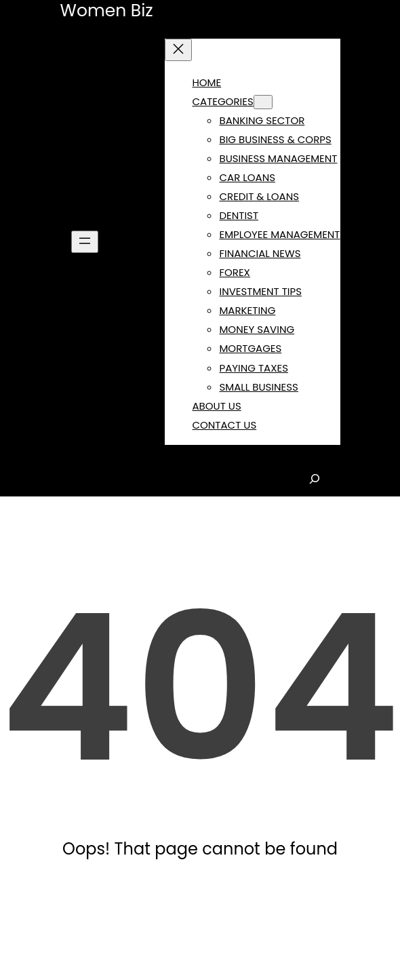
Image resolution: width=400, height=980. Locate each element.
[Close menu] (178, 50)
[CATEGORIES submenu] (263, 102)
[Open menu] (85, 242)
